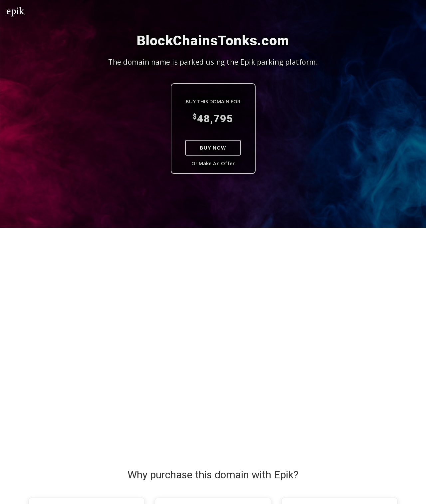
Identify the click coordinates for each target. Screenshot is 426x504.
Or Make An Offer (213, 163)
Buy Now (213, 148)
